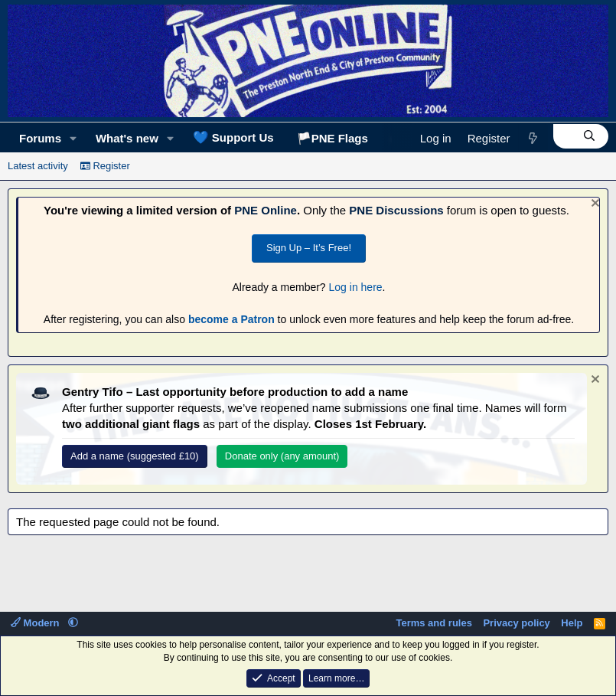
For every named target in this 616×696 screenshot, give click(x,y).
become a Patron (231, 319)
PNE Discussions (396, 210)
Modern (36, 623)
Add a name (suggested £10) (135, 456)
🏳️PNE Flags (332, 138)
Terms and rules (433, 623)
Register (105, 166)
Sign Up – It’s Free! (309, 248)
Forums (40, 138)
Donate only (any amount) (282, 456)
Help (572, 623)
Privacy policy (516, 623)
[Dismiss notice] (593, 205)
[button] (73, 138)
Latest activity (38, 166)
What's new (127, 138)
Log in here (356, 287)
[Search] (581, 136)
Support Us (233, 137)
